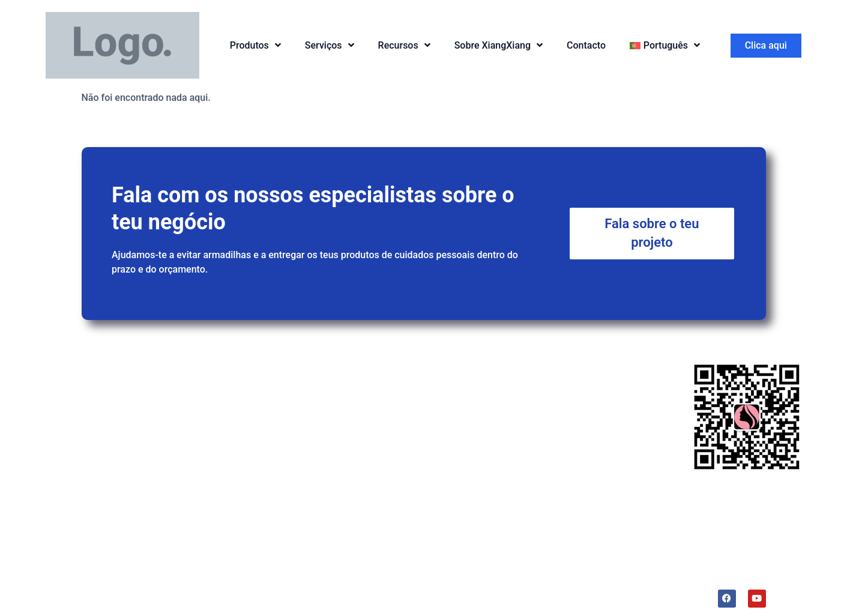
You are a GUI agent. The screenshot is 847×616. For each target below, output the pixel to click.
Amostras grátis (413, 416)
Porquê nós (578, 340)
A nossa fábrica (568, 399)
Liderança (556, 445)
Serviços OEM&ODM (422, 393)
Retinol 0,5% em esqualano (280, 471)
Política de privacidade (478, 593)
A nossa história (569, 491)
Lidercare (640, 593)
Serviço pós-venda (418, 439)
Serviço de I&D (410, 370)
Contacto (586, 45)
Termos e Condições (574, 593)
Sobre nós (556, 370)
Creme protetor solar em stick (287, 442)
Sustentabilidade (571, 422)
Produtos (255, 45)
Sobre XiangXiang (499, 45)
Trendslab (556, 468)
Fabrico (395, 462)
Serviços (330, 45)
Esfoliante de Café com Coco (285, 500)
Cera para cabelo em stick (278, 413)
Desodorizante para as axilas (285, 523)
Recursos (404, 45)
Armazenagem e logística (433, 485)
